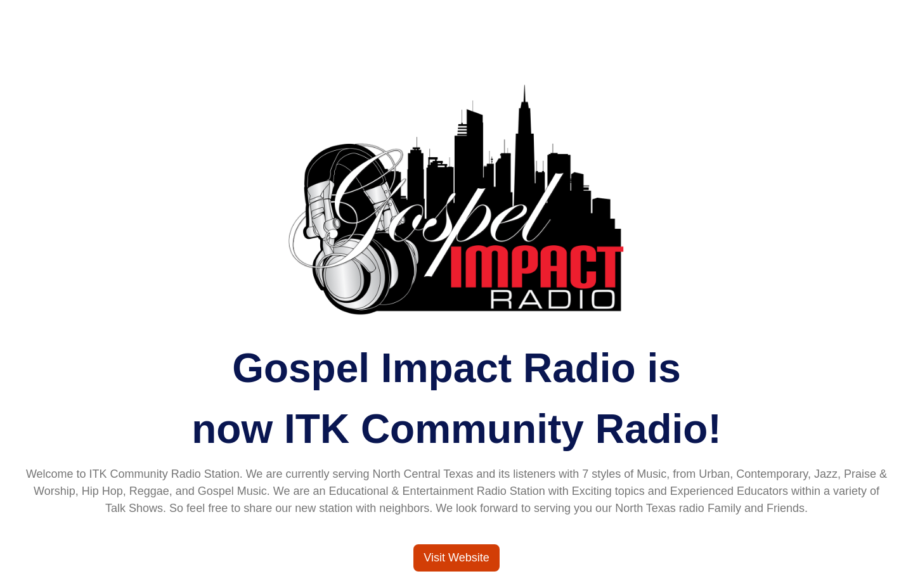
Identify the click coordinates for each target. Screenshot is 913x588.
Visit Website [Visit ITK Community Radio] (456, 558)
